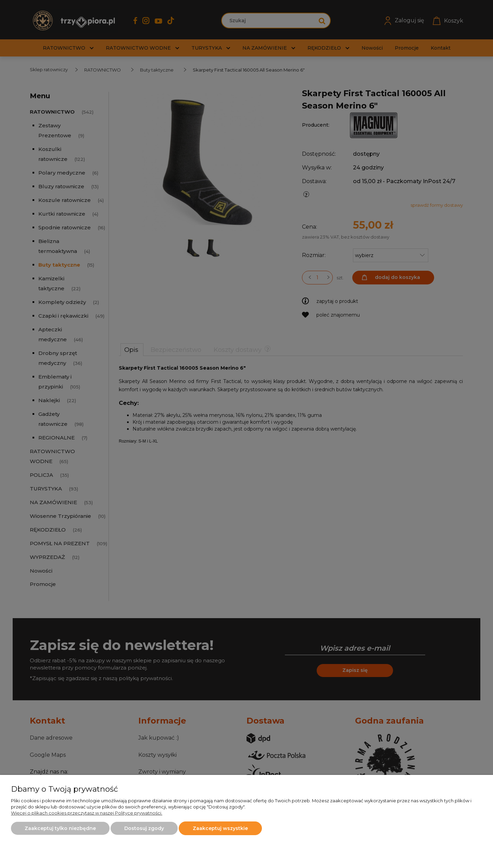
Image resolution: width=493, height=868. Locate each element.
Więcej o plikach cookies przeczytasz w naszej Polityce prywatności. (87, 813)
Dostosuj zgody (144, 828)
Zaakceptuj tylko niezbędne (60, 828)
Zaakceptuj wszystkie (220, 828)
